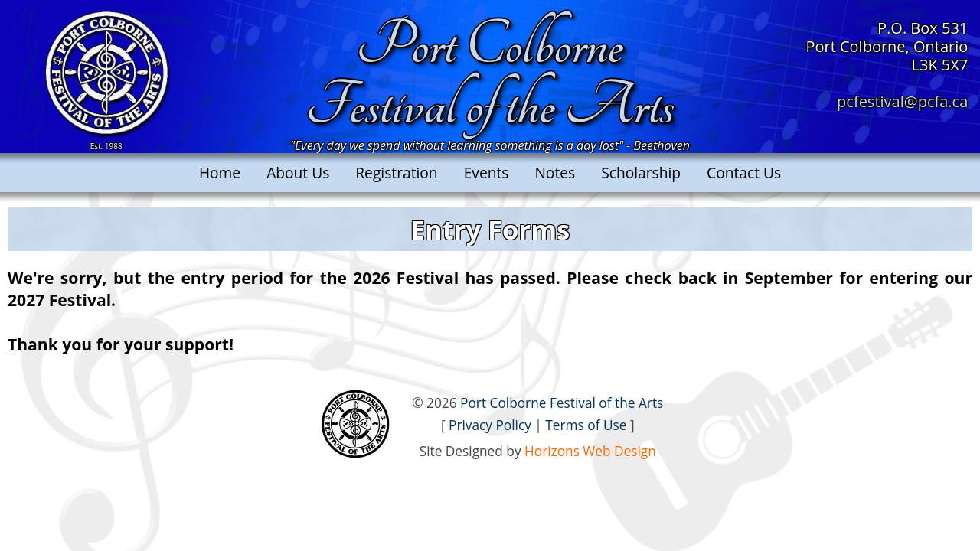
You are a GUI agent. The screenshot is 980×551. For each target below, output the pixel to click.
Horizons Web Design (590, 451)
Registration (396, 173)
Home (220, 173)
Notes (555, 173)
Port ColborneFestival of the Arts (490, 75)
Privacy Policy (490, 425)
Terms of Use (586, 425)
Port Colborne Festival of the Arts (562, 403)
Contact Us (744, 173)
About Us (298, 173)
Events (487, 173)
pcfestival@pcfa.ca (902, 101)
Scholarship (641, 173)
